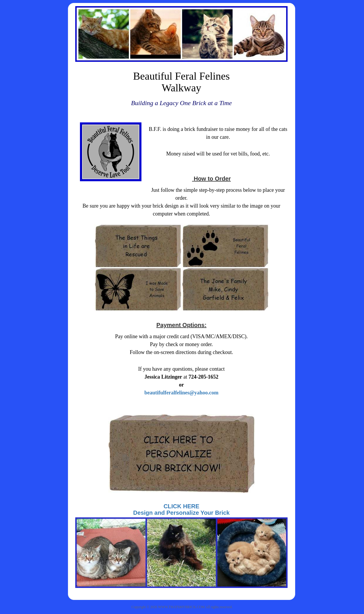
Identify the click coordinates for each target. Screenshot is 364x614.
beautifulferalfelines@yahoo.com (181, 393)
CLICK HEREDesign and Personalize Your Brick (181, 509)
